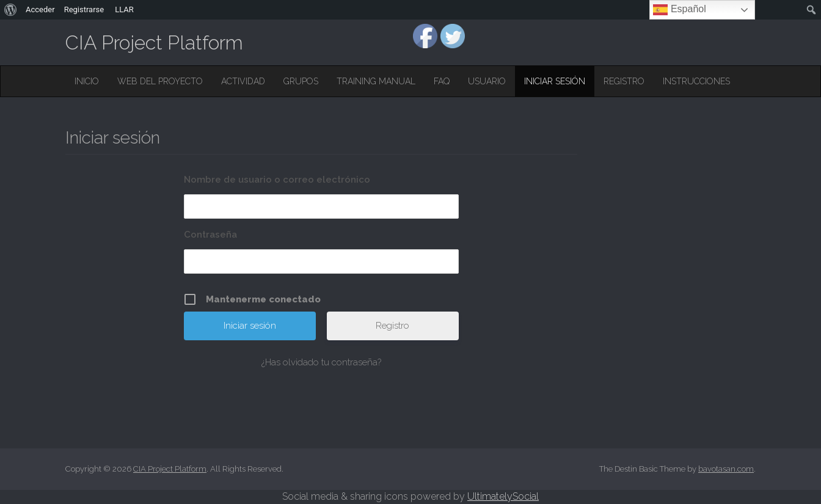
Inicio (87, 81)
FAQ (442, 81)
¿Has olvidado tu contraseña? (321, 362)
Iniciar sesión (555, 81)
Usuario (487, 81)
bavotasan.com (726, 469)
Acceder (40, 9)
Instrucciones (696, 81)
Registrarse (84, 9)
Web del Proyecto (160, 81)
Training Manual (376, 81)
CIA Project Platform (154, 42)
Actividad (243, 81)
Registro (624, 81)
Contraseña (210, 235)
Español (679, 10)
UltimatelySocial (503, 496)
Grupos (301, 81)
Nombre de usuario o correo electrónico (277, 180)
